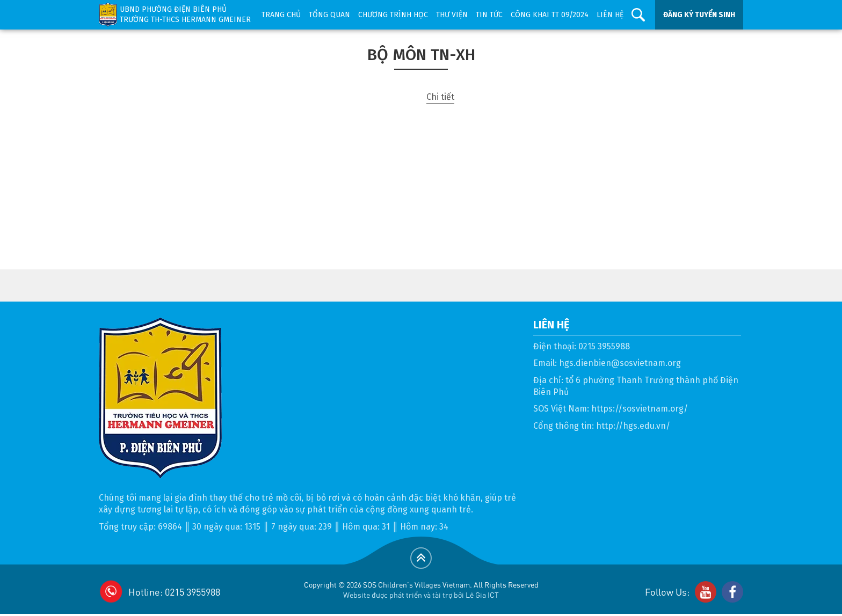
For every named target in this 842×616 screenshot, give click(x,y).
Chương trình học (393, 15)
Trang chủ (281, 15)
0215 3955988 (604, 346)
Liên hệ (610, 15)
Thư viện (452, 15)
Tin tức (489, 15)
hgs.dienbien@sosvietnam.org (620, 363)
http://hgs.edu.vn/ (633, 426)
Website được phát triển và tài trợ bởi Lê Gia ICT (421, 595)
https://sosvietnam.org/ (640, 409)
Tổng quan (329, 15)
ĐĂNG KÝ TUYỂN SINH (699, 15)
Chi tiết (440, 97)
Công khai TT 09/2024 (550, 15)
